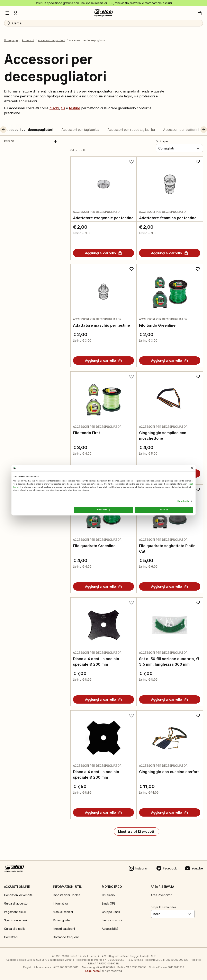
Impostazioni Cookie (67, 895)
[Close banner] (192, 468)
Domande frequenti (66, 937)
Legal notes (92, 971)
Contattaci (11, 937)
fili (63, 108)
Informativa (60, 904)
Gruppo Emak (111, 912)
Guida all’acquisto (16, 904)
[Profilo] (16, 13)
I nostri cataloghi (64, 929)
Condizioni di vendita (18, 895)
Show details (183, 501)
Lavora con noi (112, 921)
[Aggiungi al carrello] (103, 253)
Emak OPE (109, 904)
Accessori (28, 41)
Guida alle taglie (15, 929)
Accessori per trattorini (181, 130)
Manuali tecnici (63, 912)
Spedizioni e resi (15, 921)
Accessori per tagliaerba (80, 130)
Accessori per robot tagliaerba (131, 130)
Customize (103, 510)
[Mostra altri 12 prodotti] (137, 832)
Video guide (61, 921)
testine (75, 108)
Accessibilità (110, 929)
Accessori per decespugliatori (29, 130)
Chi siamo (108, 895)
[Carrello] (200, 13)
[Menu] (7, 13)
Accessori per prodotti (52, 41)
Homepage (11, 41)
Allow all (164, 510)
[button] (11, 130)
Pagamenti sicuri (15, 912)
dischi (54, 108)
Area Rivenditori (161, 895)
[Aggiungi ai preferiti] (132, 162)
